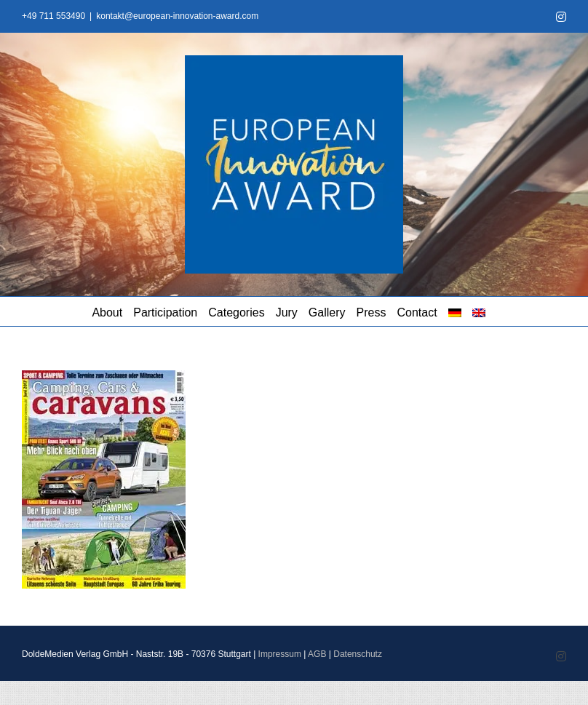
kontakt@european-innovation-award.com (177, 16)
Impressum (280, 654)
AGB (317, 654)
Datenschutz (358, 654)
